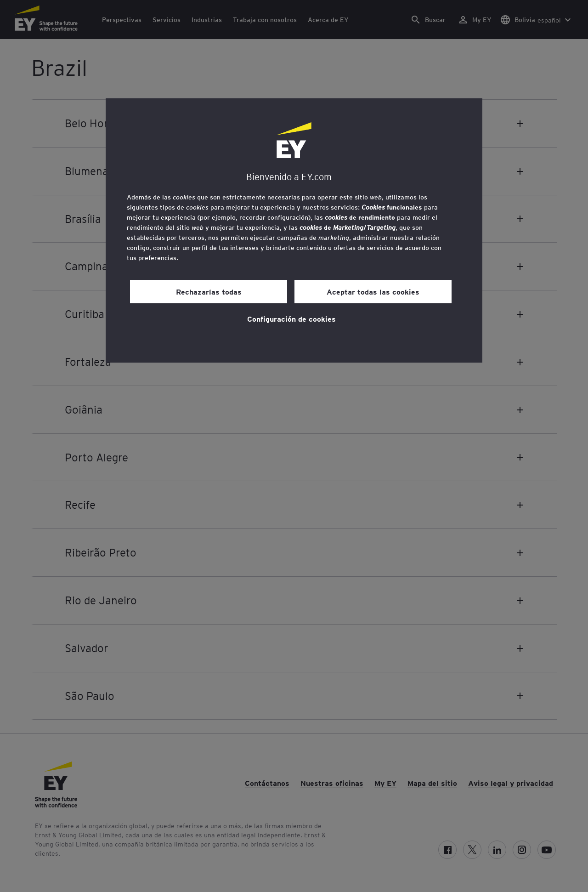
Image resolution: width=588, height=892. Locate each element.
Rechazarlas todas (209, 291)
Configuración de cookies (291, 318)
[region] (294, 230)
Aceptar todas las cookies (373, 291)
